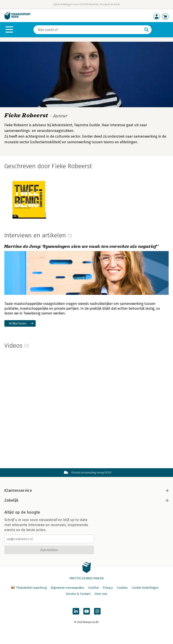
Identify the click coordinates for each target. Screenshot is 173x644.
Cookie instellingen (145, 588)
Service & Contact (78, 594)
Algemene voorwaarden (67, 588)
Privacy (108, 588)
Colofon (93, 588)
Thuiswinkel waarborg (30, 588)
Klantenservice (86, 490)
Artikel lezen (18, 323)
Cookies (122, 588)
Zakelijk (86, 500)
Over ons (101, 594)
